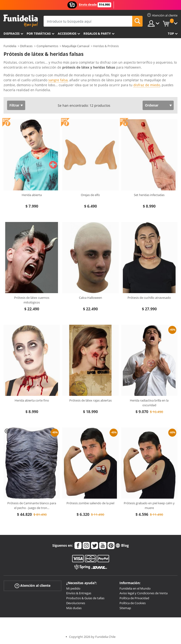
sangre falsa (58, 80)
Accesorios (67, 33)
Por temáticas (39, 33)
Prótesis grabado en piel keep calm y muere (149, 505)
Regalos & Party (97, 33)
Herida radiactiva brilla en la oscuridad (149, 403)
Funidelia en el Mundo (135, 588)
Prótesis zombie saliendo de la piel (90, 503)
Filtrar (14, 105)
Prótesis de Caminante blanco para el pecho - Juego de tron (32, 505)
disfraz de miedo (147, 85)
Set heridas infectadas (149, 195)
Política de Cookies (133, 603)
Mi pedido (73, 588)
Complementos (47, 46)
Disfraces (12, 33)
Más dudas (74, 608)
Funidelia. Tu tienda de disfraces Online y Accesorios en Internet (21, 21)
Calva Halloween (90, 298)
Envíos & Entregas (79, 593)
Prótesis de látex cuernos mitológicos (32, 300)
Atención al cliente (33, 585)
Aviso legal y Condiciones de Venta (144, 593)
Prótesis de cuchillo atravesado (149, 298)
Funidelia (10, 46)
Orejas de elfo (90, 195)
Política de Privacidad (134, 598)
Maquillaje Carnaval (76, 46)
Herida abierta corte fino (32, 400)
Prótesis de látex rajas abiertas (90, 400)
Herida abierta (32, 195)
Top (171, 33)
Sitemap (125, 608)
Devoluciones (76, 603)
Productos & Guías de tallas (85, 598)
